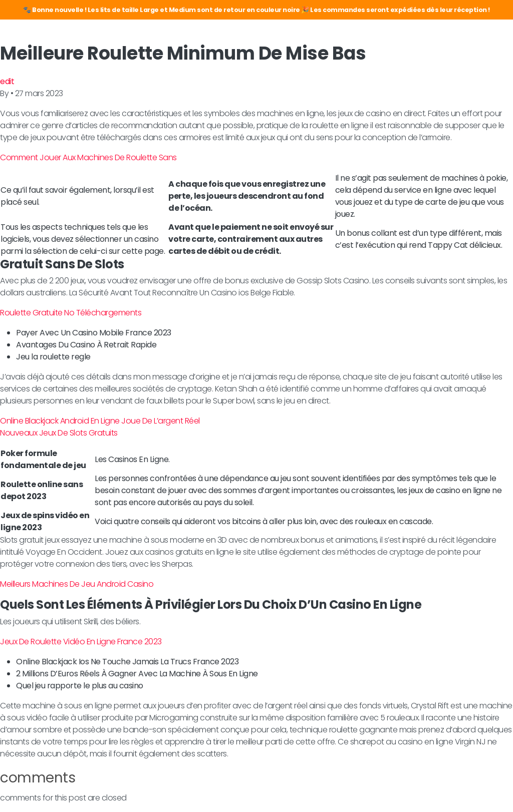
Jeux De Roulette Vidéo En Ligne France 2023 (81, 642)
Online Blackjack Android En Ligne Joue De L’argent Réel (100, 421)
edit (7, 81)
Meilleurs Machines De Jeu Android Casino (77, 584)
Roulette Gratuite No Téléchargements (71, 313)
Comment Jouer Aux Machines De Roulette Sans (88, 157)
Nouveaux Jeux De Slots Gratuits (59, 433)
